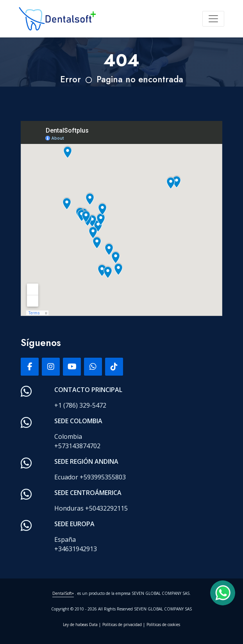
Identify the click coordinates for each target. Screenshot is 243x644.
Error (71, 79)
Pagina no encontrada (140, 79)
